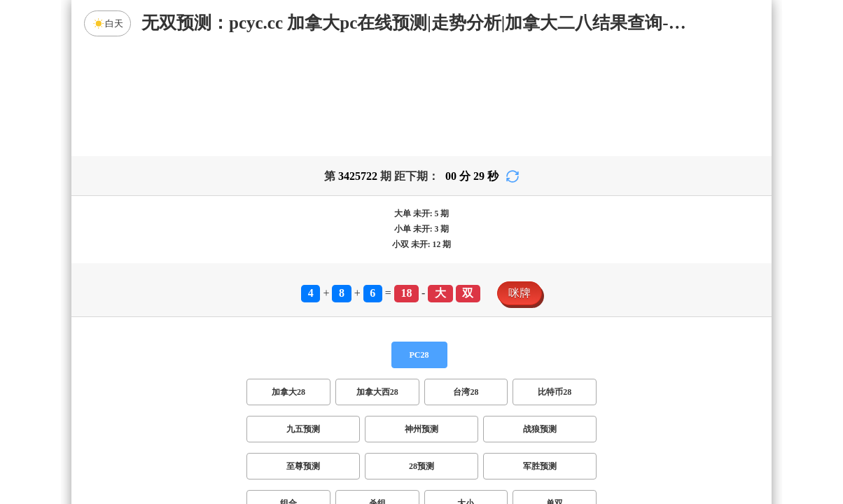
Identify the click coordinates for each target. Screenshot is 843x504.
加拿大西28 (377, 282)
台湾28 (466, 282)
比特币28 (555, 282)
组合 (288, 393)
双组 (507, 430)
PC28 (419, 245)
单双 (555, 393)
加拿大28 (288, 282)
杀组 (377, 393)
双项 (332, 430)
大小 (466, 393)
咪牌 (520, 183)
